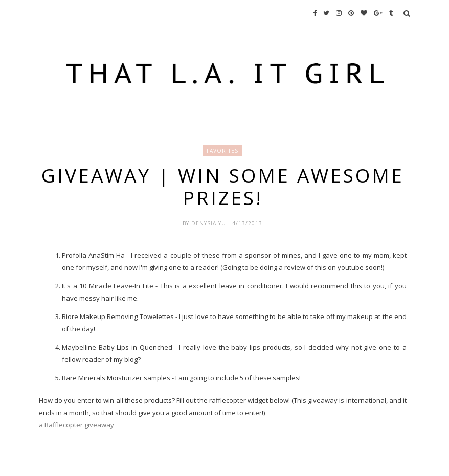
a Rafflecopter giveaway (76, 425)
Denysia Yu (210, 223)
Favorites (222, 151)
